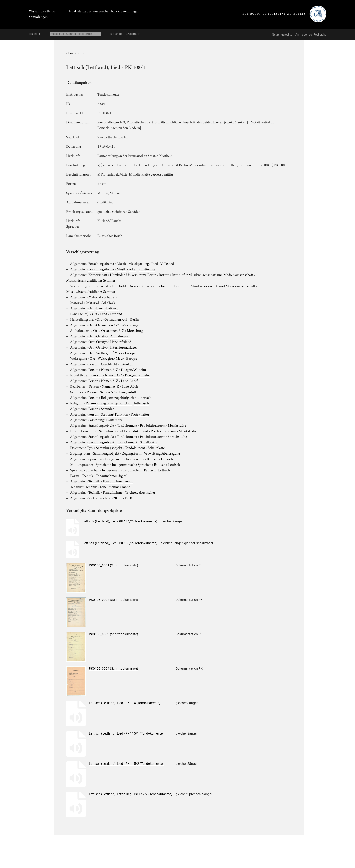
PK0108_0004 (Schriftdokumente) (113, 668)
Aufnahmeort (120, 336)
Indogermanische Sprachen (124, 459)
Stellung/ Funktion (114, 414)
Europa (130, 353)
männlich (126, 364)
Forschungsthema (101, 263)
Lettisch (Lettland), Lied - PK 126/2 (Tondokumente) (120, 521)
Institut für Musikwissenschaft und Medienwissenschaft (213, 274)
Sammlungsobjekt (101, 425)
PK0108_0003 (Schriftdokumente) (113, 634)
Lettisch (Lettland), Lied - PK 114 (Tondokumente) (125, 703)
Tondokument (127, 425)
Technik (87, 475)
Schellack (110, 297)
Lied (155, 263)
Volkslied (167, 263)
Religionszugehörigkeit (118, 397)
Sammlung (96, 419)
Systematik (133, 34)
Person (93, 364)
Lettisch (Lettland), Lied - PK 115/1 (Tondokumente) (126, 733)
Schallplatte (149, 442)
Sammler (107, 408)
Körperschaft (98, 274)
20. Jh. (118, 498)
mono (129, 481)
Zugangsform (132, 453)
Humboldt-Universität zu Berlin (133, 274)
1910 (128, 498)
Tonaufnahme (106, 475)
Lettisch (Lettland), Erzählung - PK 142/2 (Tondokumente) (131, 794)
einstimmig (147, 269)
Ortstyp (102, 336)
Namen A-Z (110, 369)
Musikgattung (139, 263)
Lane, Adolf (129, 380)
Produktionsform (153, 425)
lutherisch (144, 397)
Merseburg (130, 325)
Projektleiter (140, 414)
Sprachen (95, 459)
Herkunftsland (121, 341)
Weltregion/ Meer (109, 353)
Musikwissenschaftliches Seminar (91, 280)
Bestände (116, 34)
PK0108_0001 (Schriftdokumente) (113, 565)
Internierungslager (124, 347)
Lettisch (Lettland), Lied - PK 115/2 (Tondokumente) (126, 764)
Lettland (112, 308)
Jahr (108, 498)
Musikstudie (177, 425)
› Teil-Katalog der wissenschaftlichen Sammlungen (103, 11)
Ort (91, 308)
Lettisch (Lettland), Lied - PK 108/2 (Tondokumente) (120, 543)
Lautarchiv (76, 53)
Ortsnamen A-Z (116, 319)
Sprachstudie (177, 436)
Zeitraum (95, 498)
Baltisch (153, 459)
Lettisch (167, 459)
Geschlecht (109, 364)
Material (95, 297)
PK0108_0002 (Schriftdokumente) (113, 600)
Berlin (135, 319)
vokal (133, 269)
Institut (164, 274)
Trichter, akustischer (140, 492)
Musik (121, 263)
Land (100, 308)
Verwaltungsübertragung (162, 453)
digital (123, 475)
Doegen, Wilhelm (133, 369)
